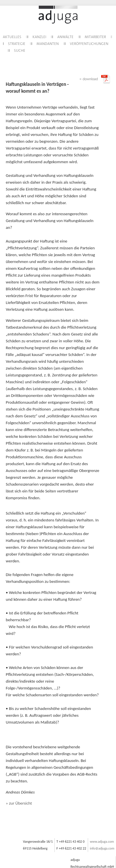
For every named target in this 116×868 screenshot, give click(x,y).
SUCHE (20, 51)
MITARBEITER (95, 37)
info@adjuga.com (102, 848)
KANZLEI (39, 37)
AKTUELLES (12, 37)
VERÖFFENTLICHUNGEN (89, 44)
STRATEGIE (17, 44)
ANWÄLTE (65, 37)
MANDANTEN (48, 44)
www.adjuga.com (102, 842)
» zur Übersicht (19, 803)
